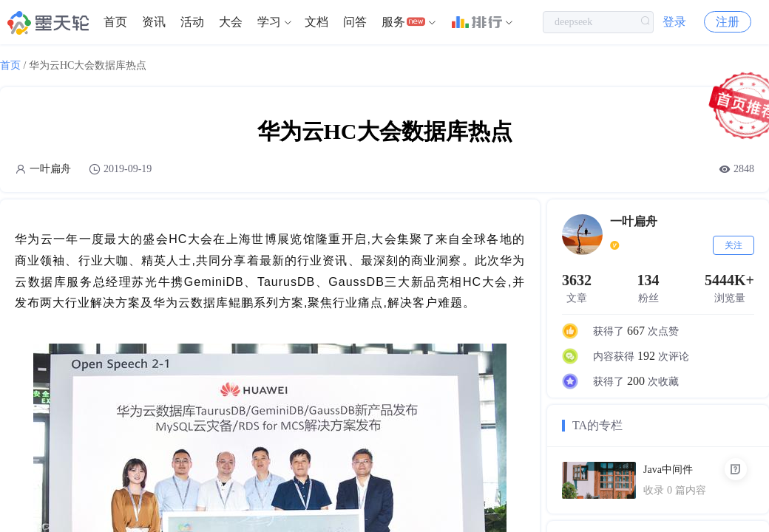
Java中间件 (668, 470)
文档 (316, 22)
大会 (231, 22)
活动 (192, 22)
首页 (115, 22)
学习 (269, 22)
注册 (728, 22)
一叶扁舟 (50, 169)
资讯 (154, 22)
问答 (355, 22)
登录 (674, 22)
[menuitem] (115, 22)
